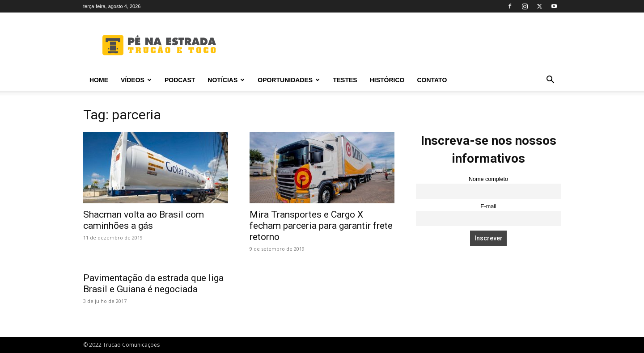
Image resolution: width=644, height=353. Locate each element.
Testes (345, 80)
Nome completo (488, 179)
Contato (432, 80)
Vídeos (136, 80)
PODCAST (180, 80)
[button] (550, 81)
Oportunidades (289, 80)
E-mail (488, 206)
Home (99, 80)
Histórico (387, 80)
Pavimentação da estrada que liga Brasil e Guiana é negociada (153, 284)
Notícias (226, 80)
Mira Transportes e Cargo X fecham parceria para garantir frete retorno (321, 226)
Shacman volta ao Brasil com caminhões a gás (144, 220)
